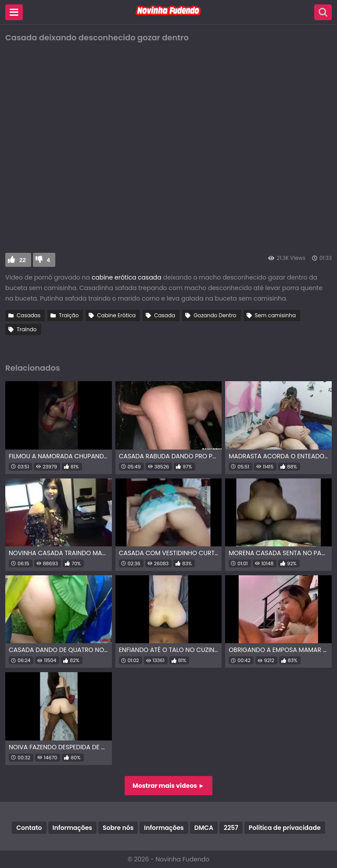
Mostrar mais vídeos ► (168, 786)
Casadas (29, 315)
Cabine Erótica (116, 315)
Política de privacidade (285, 828)
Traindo (27, 329)
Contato (29, 828)
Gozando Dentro (215, 315)
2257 (231, 828)
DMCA (204, 828)
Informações (72, 828)
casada (150, 277)
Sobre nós (118, 828)
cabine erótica (114, 277)
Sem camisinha (275, 315)
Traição (69, 315)
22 (23, 260)
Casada (165, 315)
